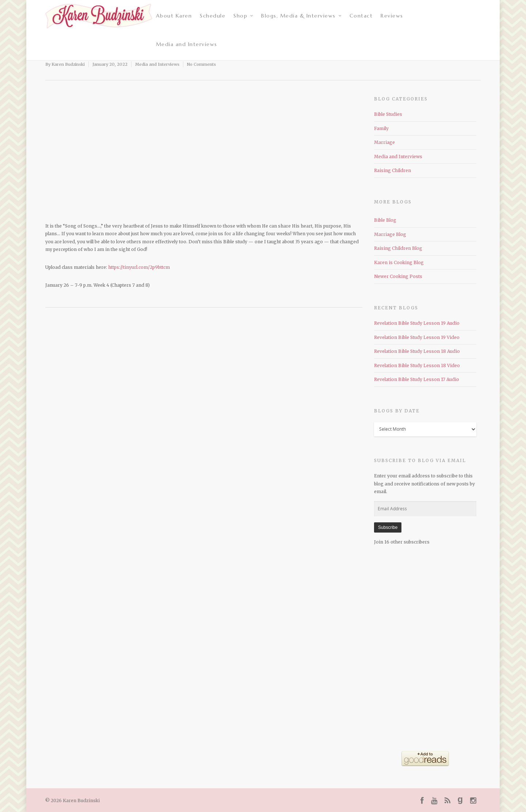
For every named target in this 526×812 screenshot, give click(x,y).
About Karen (174, 16)
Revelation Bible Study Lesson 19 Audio (417, 323)
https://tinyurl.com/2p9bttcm (139, 267)
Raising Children (392, 170)
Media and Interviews (187, 44)
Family (381, 128)
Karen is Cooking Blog (399, 262)
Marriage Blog (390, 234)
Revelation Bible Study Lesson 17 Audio (417, 379)
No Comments (201, 64)
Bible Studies (388, 114)
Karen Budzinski (68, 64)
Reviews (392, 16)
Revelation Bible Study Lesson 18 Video (417, 365)
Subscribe (388, 527)
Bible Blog (385, 220)
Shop (244, 16)
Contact (361, 16)
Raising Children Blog (398, 248)
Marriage (384, 142)
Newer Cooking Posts (398, 276)
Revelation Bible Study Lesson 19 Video (417, 337)
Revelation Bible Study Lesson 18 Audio (417, 351)
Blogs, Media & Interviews (302, 16)
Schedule (213, 16)
